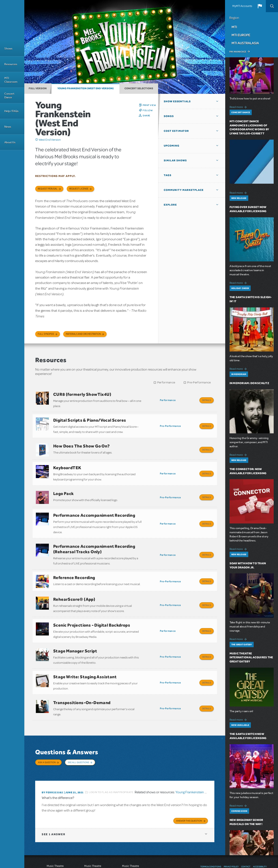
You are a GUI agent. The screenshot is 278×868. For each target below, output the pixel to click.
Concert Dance (9, 96)
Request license (79, 189)
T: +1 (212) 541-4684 (55, 853)
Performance (166, 382)
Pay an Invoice (238, 52)
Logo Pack (64, 485)
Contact (246, 832)
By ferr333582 (52, 759)
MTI (234, 27)
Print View (149, 105)
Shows (8, 49)
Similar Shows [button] (175, 160)
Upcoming (172, 146)
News (8, 127)
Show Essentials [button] (177, 101)
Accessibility (260, 832)
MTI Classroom (11, 80)
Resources (11, 64)
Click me (37, 140)
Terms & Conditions (211, 832)
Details (207, 400)
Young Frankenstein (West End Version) (85, 88)
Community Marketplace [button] (184, 190)
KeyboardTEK (67, 461)
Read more (239, 106)
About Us (10, 142)
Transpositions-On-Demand (82, 677)
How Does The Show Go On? (82, 442)
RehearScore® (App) (74, 582)
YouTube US (255, 840)
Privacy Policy (231, 832)
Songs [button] (169, 116)
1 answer (53, 799)
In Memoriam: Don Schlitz (249, 383)
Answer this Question (189, 786)
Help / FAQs (11, 111)
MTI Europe (241, 35)
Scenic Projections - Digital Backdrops (92, 606)
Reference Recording (74, 562)
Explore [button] (170, 205)
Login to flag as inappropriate (111, 758)
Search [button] (272, 6)
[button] (260, 6)
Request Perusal (48, 189)
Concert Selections (139, 88)
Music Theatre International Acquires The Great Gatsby (251, 658)
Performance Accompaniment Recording (94, 504)
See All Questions (78, 734)
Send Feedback (210, 840)
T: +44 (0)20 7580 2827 (93, 848)
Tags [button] (168, 175)
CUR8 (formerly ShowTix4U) (82, 394)
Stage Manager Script (75, 629)
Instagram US (264, 840)
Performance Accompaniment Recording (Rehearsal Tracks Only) (94, 536)
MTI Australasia (245, 43)
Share (146, 116)
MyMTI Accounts (242, 6)
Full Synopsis (46, 334)
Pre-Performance (199, 382)
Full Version (38, 88)
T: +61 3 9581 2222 (131, 857)
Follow (148, 110)
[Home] (12, 20)
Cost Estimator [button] (176, 131)
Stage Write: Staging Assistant (85, 653)
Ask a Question (47, 734)
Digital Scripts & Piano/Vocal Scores (90, 418)
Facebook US (239, 840)
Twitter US (247, 840)
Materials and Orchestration (83, 334)
